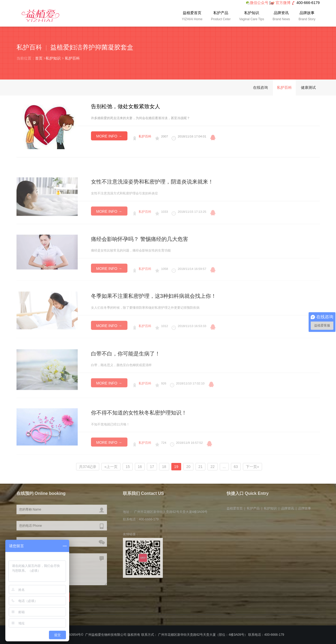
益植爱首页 (192, 16)
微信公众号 (257, 3)
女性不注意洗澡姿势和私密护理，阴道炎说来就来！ (152, 198)
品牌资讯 (281, 16)
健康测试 (308, 87)
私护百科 (72, 58)
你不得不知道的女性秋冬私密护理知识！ (139, 429)
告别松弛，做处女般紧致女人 (126, 106)
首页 (39, 58)
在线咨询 (260, 87)
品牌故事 (307, 16)
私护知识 (252, 16)
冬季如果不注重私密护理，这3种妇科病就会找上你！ (154, 312)
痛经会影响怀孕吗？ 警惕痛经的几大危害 (140, 256)
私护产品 (221, 16)
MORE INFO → (109, 136)
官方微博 (283, 3)
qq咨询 (213, 137)
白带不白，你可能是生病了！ (126, 371)
